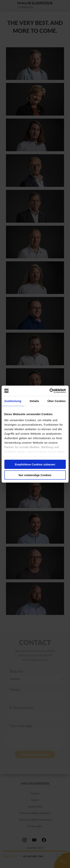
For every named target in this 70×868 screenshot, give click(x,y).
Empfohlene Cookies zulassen (35, 464)
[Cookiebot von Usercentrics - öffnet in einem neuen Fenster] (50, 391)
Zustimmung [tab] (13, 401)
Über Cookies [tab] (57, 401)
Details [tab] (34, 401)
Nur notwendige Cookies (35, 475)
